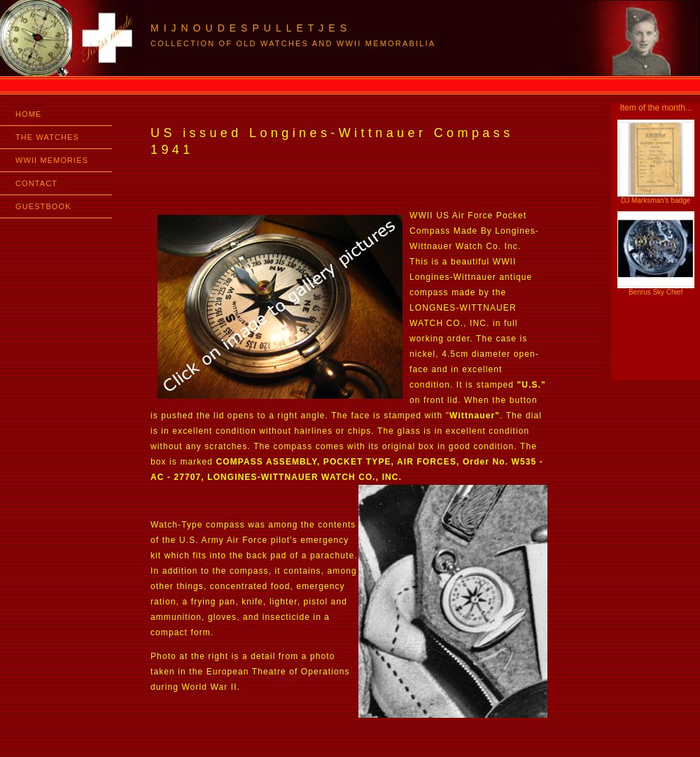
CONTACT (36, 183)
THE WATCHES (47, 137)
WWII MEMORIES (52, 160)
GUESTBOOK (43, 206)
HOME (28, 114)
